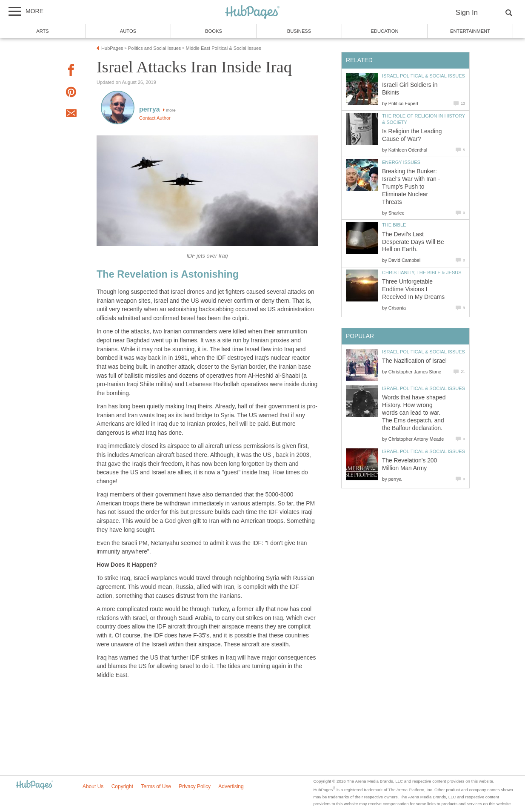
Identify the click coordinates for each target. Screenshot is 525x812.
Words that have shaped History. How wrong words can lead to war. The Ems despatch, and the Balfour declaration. (414, 413)
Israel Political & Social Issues (424, 76)
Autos (128, 31)
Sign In (467, 13)
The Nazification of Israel (414, 361)
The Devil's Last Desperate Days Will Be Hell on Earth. (413, 242)
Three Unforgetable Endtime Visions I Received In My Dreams (413, 289)
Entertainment (470, 31)
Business (299, 31)
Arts (43, 31)
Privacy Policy (195, 786)
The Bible (394, 225)
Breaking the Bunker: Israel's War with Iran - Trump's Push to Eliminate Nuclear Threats (411, 187)
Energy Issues (401, 162)
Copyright (122, 786)
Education (384, 31)
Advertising (231, 786)
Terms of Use (156, 786)
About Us (93, 786)
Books (214, 31)
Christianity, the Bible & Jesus (422, 273)
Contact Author (155, 118)
